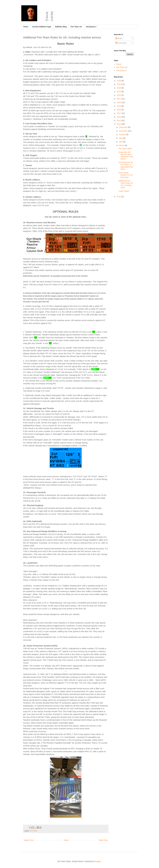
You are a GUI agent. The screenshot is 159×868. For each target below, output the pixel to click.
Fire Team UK (76, 27)
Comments (121, 43)
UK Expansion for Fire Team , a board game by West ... (126, 166)
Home (26, 27)
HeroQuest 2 (91, 27)
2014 (119, 124)
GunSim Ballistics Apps (42, 27)
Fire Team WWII (125, 149)
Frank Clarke (124, 191)
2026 (119, 81)
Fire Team (34, 831)
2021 (119, 99)
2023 (119, 92)
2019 (119, 106)
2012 (119, 197)
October (123, 135)
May (121, 138)
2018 (119, 110)
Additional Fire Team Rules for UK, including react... (126, 184)
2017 (119, 113)
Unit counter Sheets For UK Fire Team (126, 175)
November (124, 131)
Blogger (98, 861)
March (122, 145)
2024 (119, 88)
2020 (119, 102)
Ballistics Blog (61, 27)
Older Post (103, 840)
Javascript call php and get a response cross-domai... (126, 155)
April (121, 142)
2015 (119, 120)
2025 (119, 84)
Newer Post (29, 840)
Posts (119, 38)
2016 (119, 117)
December (124, 127)
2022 (119, 95)
